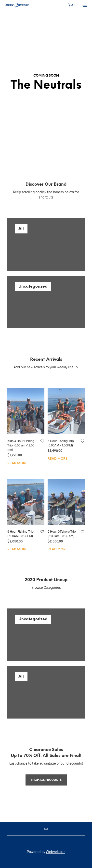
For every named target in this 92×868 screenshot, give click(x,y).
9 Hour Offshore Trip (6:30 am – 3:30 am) (62, 534)
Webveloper (55, 852)
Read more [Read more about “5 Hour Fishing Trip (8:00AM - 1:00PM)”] (58, 459)
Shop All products (46, 780)
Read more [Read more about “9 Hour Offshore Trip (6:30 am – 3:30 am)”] (58, 549)
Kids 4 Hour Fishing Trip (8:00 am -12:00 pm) (21, 445)
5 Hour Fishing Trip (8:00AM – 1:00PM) (61, 443)
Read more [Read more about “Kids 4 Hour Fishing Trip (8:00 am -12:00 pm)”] (17, 463)
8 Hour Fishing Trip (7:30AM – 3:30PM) (20, 534)
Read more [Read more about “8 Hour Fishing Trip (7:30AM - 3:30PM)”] (17, 549)
